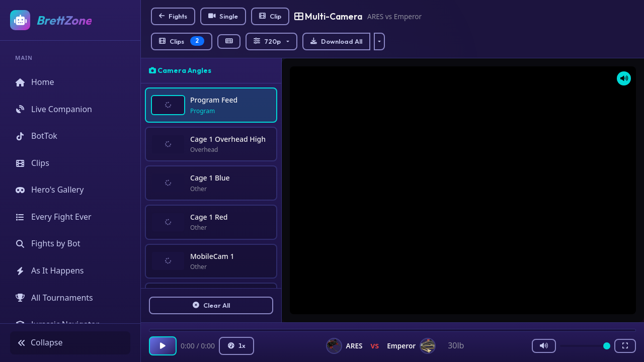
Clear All (211, 305)
